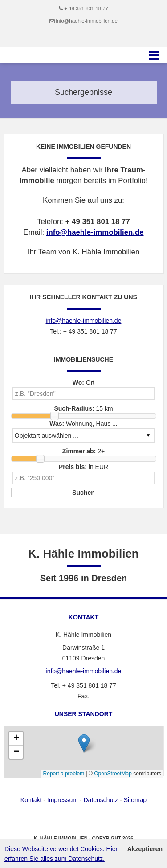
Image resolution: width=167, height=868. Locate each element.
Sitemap (135, 800)
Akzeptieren (145, 849)
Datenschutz (101, 800)
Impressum (63, 800)
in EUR (83, 467)
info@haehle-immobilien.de (86, 21)
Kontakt (31, 800)
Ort (84, 383)
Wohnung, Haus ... (83, 424)
